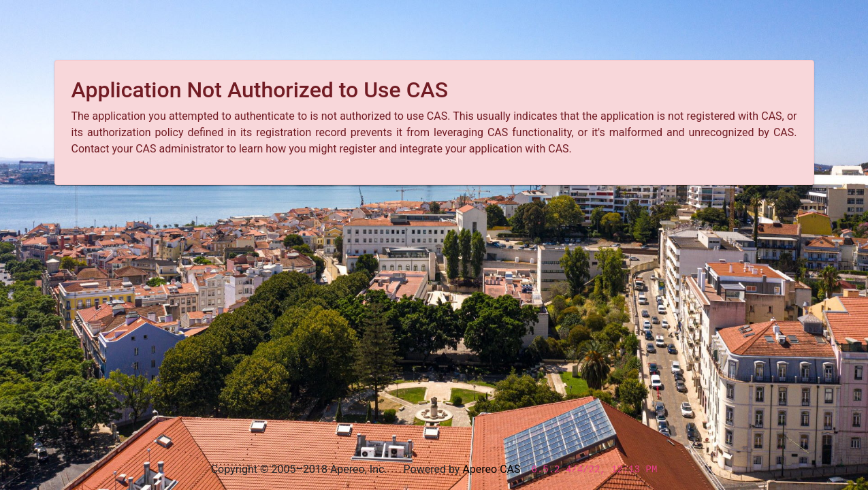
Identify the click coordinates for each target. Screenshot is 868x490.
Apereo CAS (491, 469)
